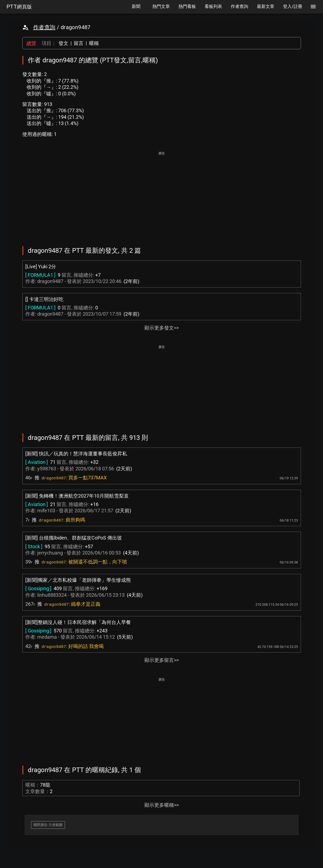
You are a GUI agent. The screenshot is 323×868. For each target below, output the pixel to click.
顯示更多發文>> (162, 328)
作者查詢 (44, 27)
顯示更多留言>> (162, 660)
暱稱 (94, 43)
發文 (63, 43)
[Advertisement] (162, 195)
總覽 (31, 43)
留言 (79, 43)
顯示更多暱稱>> (162, 805)
